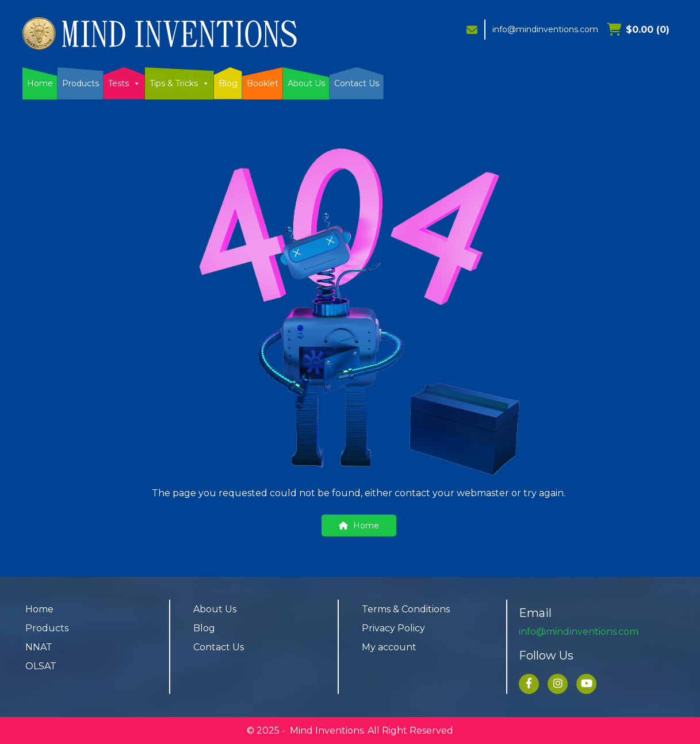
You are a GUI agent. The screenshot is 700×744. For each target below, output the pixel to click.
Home (40, 83)
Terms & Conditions (406, 609)
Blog (228, 83)
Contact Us (357, 83)
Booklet (263, 83)
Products (81, 83)
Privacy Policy (393, 628)
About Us (306, 83)
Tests (124, 83)
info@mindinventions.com (545, 29)
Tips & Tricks (179, 83)
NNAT (39, 647)
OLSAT (41, 666)
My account (389, 647)
